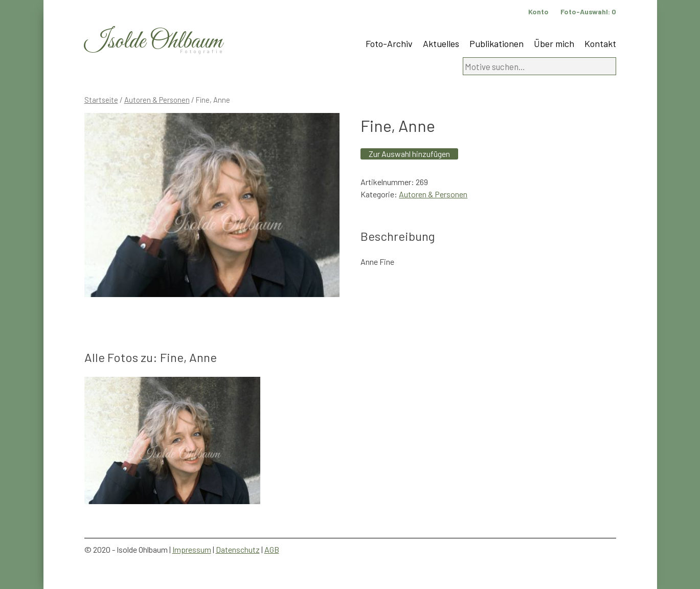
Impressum (192, 549)
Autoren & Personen (157, 100)
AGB (272, 549)
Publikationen (496, 43)
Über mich (554, 43)
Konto (538, 12)
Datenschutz (238, 549)
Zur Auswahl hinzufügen (409, 154)
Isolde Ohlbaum (153, 42)
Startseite (101, 100)
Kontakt (600, 43)
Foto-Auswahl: (588, 12)
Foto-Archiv (389, 43)
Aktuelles (441, 43)
